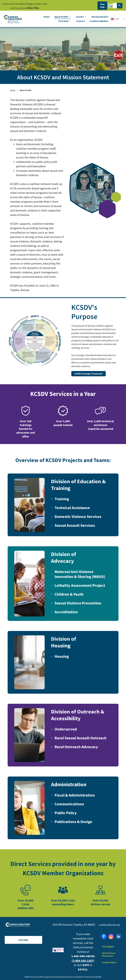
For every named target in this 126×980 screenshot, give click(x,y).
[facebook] (104, 937)
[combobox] (115, 6)
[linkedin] (119, 937)
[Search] (120, 6)
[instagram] (111, 937)
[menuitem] (47, 17)
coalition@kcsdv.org (109, 925)
